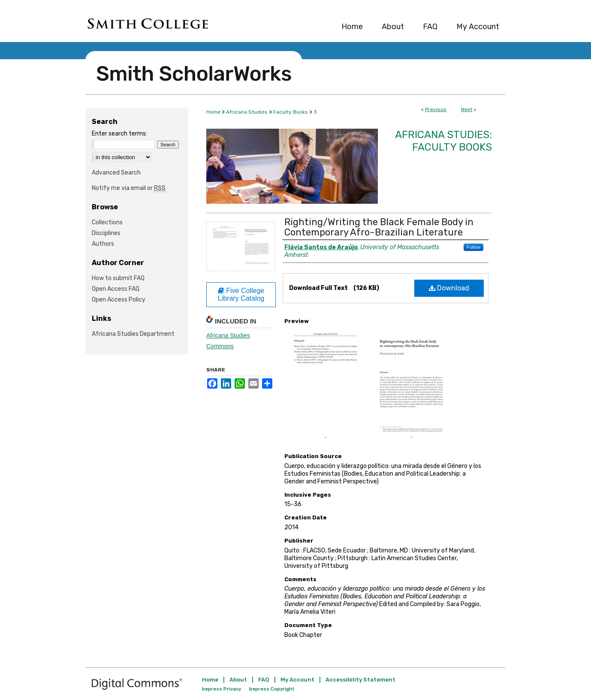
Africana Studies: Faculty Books (443, 141)
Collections (107, 222)
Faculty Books (291, 112)
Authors (103, 244)
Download (449, 288)
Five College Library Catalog (241, 294)
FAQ (264, 680)
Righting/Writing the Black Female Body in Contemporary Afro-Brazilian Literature (379, 227)
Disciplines (106, 233)
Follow (473, 247)
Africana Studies (247, 112)
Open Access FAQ (116, 289)
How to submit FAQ (118, 278)
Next (467, 109)
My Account (297, 680)
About (238, 680)
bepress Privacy (222, 689)
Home (213, 112)
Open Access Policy (119, 300)
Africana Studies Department (133, 334)
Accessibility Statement (360, 680)
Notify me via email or (129, 188)
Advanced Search (116, 173)
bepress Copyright (272, 689)
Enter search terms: (119, 134)
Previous (436, 109)
